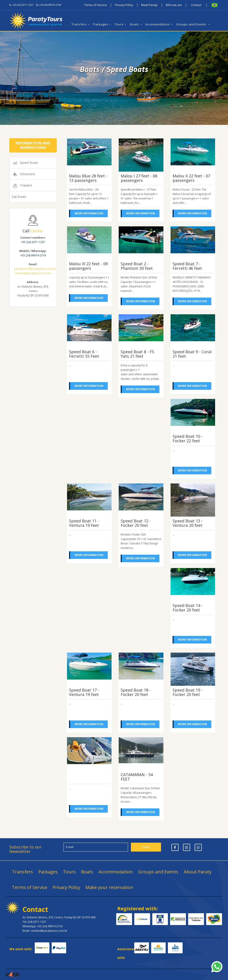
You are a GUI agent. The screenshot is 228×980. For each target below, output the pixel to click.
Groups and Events (194, 24)
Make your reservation (109, 887)
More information (89, 213)
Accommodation (160, 24)
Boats (136, 24)
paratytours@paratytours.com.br (35, 269)
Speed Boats (25, 163)
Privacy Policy (124, 5)
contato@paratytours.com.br (33, 273)
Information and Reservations (33, 145)
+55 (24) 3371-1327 (23, 5)
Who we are (174, 5)
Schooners (23, 174)
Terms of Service (96, 5)
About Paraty (198, 872)
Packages (103, 24)
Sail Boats (19, 197)
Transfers (81, 24)
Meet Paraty (149, 5)
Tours (121, 24)
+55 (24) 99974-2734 (50, 5)
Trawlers (22, 186)
